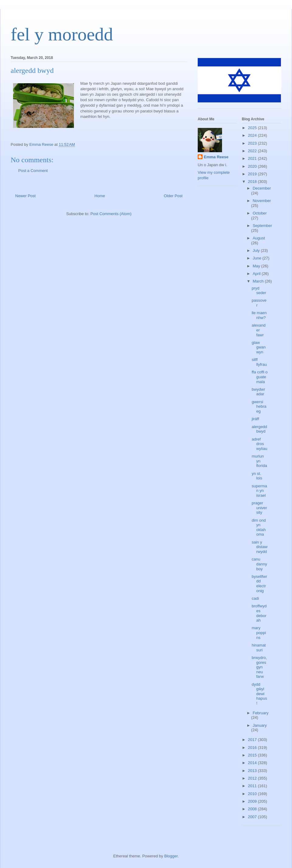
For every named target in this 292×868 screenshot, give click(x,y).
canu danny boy (259, 564)
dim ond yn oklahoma (259, 527)
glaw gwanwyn (259, 347)
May (257, 266)
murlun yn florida (259, 461)
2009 (253, 801)
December (262, 188)
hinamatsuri (259, 648)
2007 (253, 817)
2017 (253, 740)
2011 (253, 786)
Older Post (173, 196)
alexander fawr (259, 330)
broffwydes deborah (259, 613)
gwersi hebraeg (259, 407)
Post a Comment (33, 171)
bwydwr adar (258, 392)
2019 (253, 174)
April (257, 274)
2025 (253, 128)
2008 (253, 809)
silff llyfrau (259, 362)
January (260, 725)
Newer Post (25, 196)
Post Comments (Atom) (111, 214)
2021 (253, 158)
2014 (253, 763)
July (257, 250)
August (259, 238)
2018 (253, 182)
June (258, 258)
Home (100, 196)
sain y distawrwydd (259, 547)
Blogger (171, 856)
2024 (253, 135)
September (262, 226)
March (259, 281)
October (260, 213)
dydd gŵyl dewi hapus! (259, 694)
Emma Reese (216, 157)
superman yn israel (259, 491)
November (262, 201)
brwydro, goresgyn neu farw (259, 667)
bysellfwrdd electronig (259, 584)
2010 (253, 794)
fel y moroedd (62, 34)
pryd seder (259, 291)
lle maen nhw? (259, 315)
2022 (253, 151)
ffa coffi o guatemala (259, 377)
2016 (253, 748)
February (261, 713)
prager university (259, 508)
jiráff (255, 419)
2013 (253, 771)
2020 (253, 166)
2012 (253, 778)
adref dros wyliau (259, 444)
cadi (255, 598)
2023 (253, 143)
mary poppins (259, 633)
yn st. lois (257, 476)
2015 (253, 755)
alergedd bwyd (259, 429)
